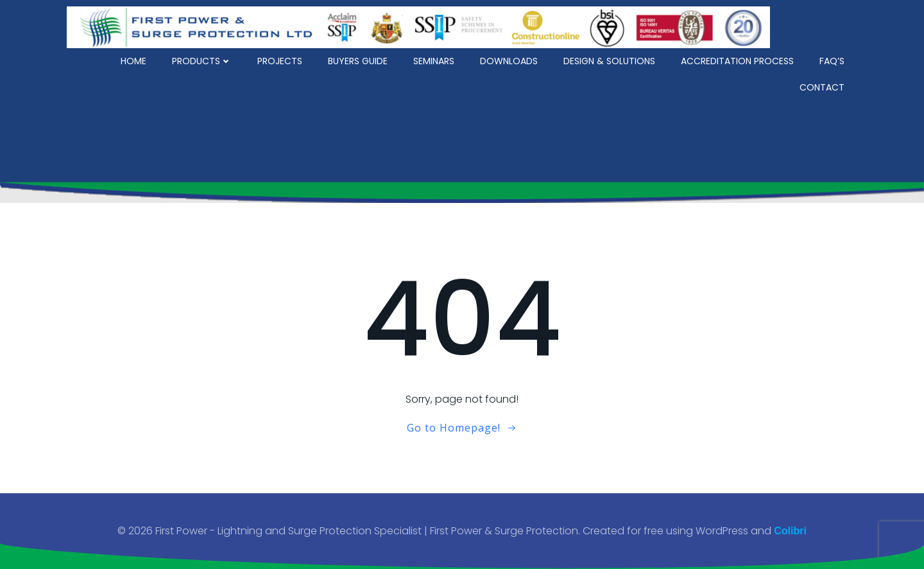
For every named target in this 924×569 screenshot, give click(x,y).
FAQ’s (832, 61)
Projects (280, 61)
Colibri (790, 531)
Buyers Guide (358, 61)
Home (133, 61)
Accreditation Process (737, 61)
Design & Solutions (609, 61)
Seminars (434, 61)
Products (202, 61)
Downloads (509, 61)
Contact (822, 87)
